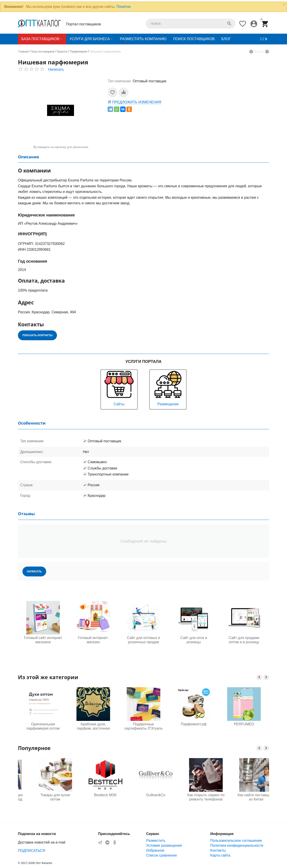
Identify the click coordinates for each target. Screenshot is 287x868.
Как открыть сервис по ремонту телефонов (244, 797)
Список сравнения (161, 855)
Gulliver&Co (194, 795)
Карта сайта (220, 855)
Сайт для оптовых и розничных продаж (143, 640)
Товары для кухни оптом (93, 797)
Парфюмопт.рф (194, 724)
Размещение (168, 388)
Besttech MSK (143, 795)
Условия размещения (164, 845)
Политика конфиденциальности (237, 845)
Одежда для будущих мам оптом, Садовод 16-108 (43, 797)
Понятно (124, 7)
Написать (56, 69)
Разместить (156, 841)
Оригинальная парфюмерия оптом (43, 726)
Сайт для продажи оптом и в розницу (244, 640)
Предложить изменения (137, 102)
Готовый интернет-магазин (93, 640)
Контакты (218, 850)
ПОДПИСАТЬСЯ (32, 851)
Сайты (119, 388)
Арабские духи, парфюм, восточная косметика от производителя (93, 726)
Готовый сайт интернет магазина (43, 640)
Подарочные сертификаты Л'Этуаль (143, 726)
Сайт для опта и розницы (194, 640)
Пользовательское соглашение (236, 841)
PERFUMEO (244, 724)
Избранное (155, 850)
